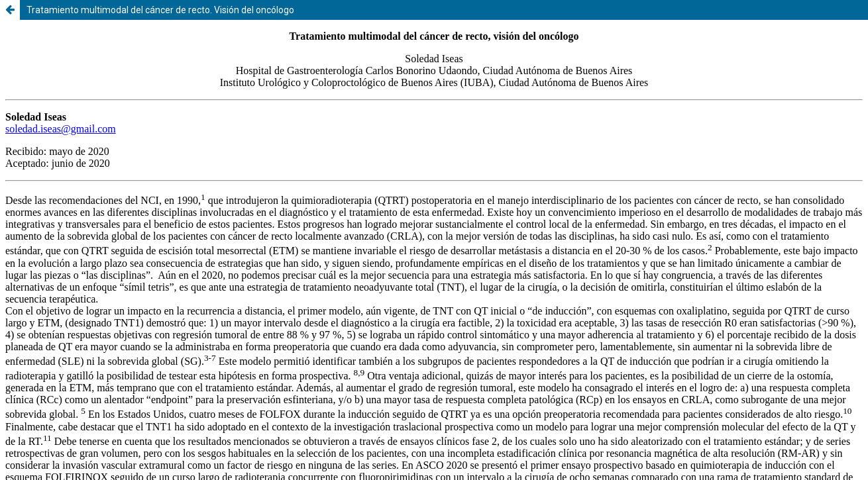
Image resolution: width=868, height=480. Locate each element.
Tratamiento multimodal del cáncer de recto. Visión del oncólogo (160, 10)
